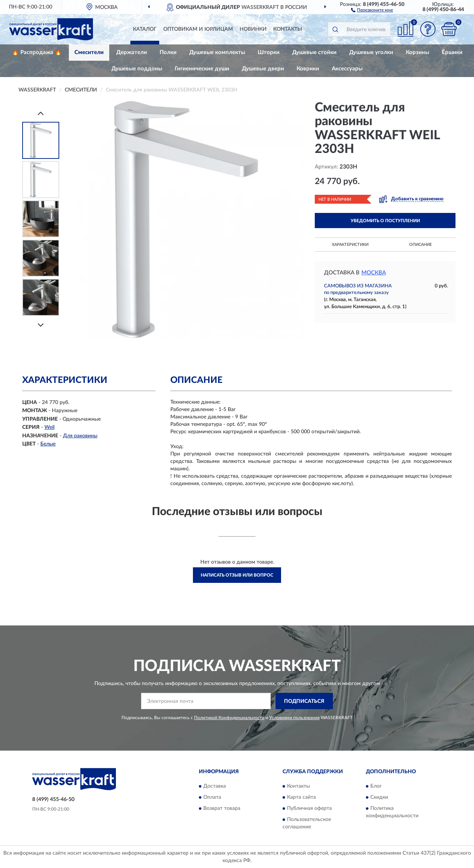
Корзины (418, 52)
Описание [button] (420, 245)
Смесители (89, 52)
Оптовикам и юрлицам (198, 29)
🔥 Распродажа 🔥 (37, 52)
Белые (48, 444)
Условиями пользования (294, 718)
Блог (376, 786)
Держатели (132, 52)
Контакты (288, 29)
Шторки (269, 52)
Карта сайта (301, 797)
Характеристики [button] (350, 245)
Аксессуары (347, 69)
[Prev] (41, 113)
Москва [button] (374, 273)
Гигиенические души (202, 69)
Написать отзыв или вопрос (237, 575)
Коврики (308, 69)
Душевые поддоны (137, 69)
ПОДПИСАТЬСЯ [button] (304, 701)
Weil (49, 427)
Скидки (379, 797)
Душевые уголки (371, 52)
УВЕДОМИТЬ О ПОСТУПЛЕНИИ (385, 221)
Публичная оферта (309, 808)
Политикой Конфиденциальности (229, 718)
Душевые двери (263, 69)
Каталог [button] (145, 29)
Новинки (253, 29)
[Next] (41, 325)
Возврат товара (222, 808)
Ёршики (452, 52)
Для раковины (80, 436)
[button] (372, 10)
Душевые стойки (314, 52)
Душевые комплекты (217, 52)
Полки (168, 52)
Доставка (215, 786)
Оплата (212, 797)
